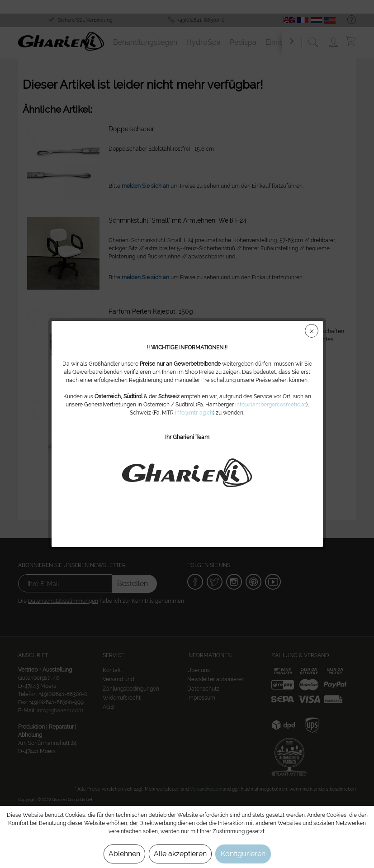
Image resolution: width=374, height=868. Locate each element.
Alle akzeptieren (180, 854)
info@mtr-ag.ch (194, 413)
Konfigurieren (243, 854)
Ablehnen (124, 854)
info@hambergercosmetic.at (271, 405)
